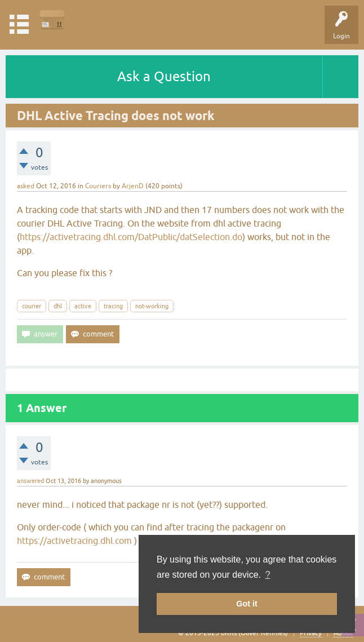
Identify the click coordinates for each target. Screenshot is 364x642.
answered (30, 481)
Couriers (98, 186)
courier (32, 306)
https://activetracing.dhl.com (74, 541)
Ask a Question (164, 76)
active (83, 306)
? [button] (268, 575)
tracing (113, 306)
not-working (152, 306)
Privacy (311, 633)
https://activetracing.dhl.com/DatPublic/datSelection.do (131, 237)
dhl (58, 306)
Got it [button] (247, 604)
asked (26, 186)
